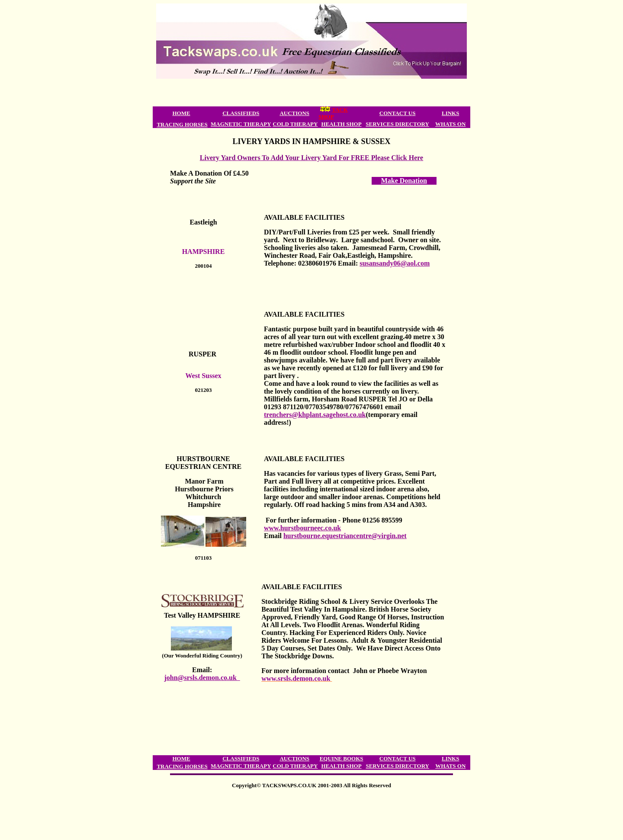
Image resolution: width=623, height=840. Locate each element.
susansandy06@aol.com (395, 263)
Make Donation (404, 181)
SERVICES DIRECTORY (397, 124)
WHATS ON (450, 124)
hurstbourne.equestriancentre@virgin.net (345, 536)
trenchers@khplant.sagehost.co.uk (315, 415)
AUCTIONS (294, 113)
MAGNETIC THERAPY (241, 124)
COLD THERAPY (295, 124)
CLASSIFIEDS (241, 113)
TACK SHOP (333, 113)
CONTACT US (398, 113)
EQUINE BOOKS (342, 758)
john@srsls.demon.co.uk (202, 678)
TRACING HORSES (182, 124)
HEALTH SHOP (342, 124)
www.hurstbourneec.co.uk (302, 528)
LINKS (450, 113)
